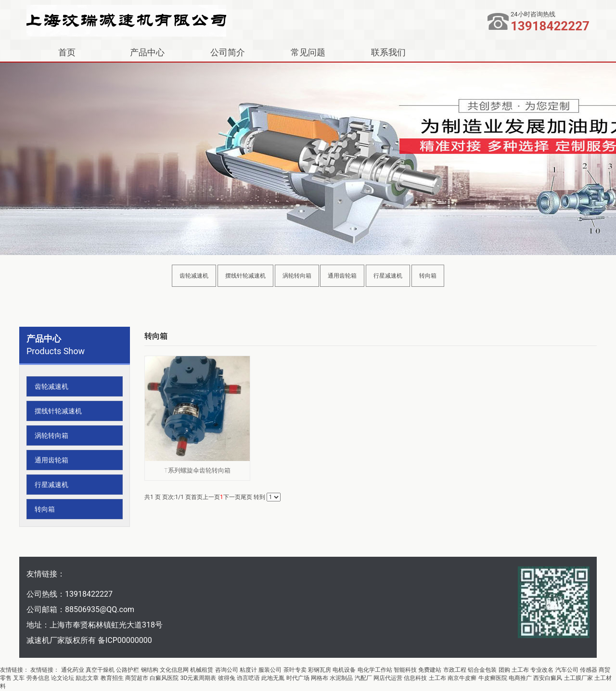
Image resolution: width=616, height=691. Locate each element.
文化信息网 (174, 670)
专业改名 (542, 670)
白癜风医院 (164, 678)
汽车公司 (567, 670)
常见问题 (308, 52)
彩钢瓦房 (320, 670)
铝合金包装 (482, 670)
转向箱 (428, 276)
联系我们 (388, 52)
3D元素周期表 (199, 678)
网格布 (320, 678)
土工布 (520, 670)
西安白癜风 (548, 678)
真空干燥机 (100, 670)
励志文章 (87, 678)
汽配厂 (363, 678)
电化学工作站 (375, 670)
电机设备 (344, 670)
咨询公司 (227, 670)
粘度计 (248, 670)
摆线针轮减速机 (245, 276)
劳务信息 (38, 678)
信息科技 (415, 678)
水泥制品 (341, 678)
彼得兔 (227, 678)
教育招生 (112, 678)
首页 (67, 52)
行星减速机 (388, 276)
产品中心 (147, 52)
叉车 (19, 678)
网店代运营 (388, 678)
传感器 (589, 670)
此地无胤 (273, 678)
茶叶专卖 (295, 670)
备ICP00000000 (125, 640)
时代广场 (298, 678)
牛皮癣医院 (493, 678)
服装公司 (270, 670)
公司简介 (228, 52)
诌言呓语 (248, 678)
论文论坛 (63, 678)
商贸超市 (137, 678)
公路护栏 (128, 670)
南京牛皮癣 (462, 678)
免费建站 (430, 670)
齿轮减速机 (194, 276)
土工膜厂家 (578, 678)
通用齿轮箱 (342, 276)
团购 (504, 670)
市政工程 (455, 670)
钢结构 (150, 670)
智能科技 (405, 670)
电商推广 (520, 678)
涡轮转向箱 (297, 276)
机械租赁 (202, 670)
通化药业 (73, 670)
